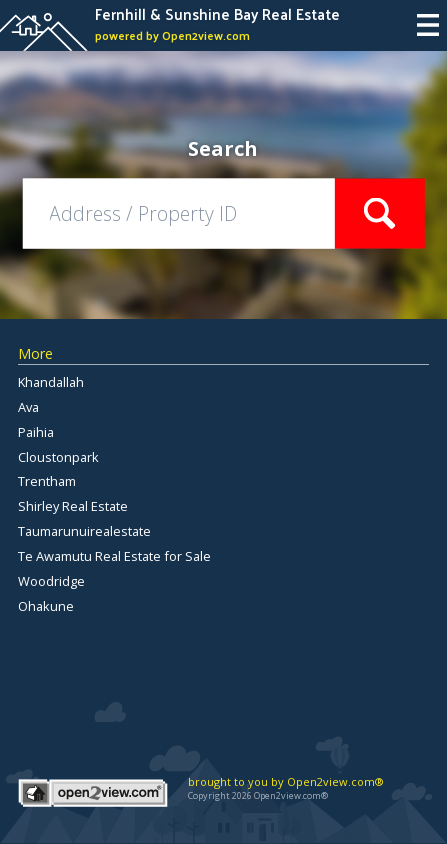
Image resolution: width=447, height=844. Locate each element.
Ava (28, 407)
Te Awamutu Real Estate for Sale (114, 556)
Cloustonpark (58, 457)
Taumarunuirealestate (84, 531)
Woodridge (51, 581)
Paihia (36, 432)
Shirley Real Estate (73, 506)
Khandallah (51, 382)
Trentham (47, 481)
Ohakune (46, 606)
